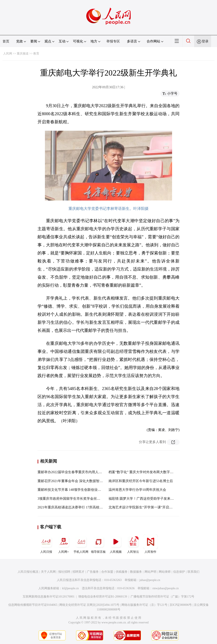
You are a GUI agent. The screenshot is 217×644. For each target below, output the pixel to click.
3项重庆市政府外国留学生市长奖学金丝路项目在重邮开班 (81, 499)
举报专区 (113, 41)
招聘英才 (78, 572)
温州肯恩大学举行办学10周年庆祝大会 (137, 490)
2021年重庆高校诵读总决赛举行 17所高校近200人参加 (78, 507)
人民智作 (150, 544)
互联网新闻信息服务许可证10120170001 (49, 597)
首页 (6, 41)
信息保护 (179, 572)
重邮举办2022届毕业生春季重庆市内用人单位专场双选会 (80, 472)
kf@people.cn (70, 588)
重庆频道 (23, 54)
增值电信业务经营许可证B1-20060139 (103, 597)
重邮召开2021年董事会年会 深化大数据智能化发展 (75, 481)
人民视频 (116, 544)
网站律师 (165, 572)
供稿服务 (122, 572)
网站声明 (150, 572)
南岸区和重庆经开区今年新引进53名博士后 (141, 481)
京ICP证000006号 (181, 605)
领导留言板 (98, 544)
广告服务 (93, 572)
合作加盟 (107, 572)
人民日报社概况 (28, 572)
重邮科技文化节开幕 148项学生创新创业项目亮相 (74, 490)
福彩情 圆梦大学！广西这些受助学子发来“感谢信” (146, 499)
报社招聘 (64, 572)
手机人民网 (81, 544)
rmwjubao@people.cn (166, 588)
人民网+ (64, 544)
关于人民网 (48, 572)
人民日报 (46, 544)
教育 (36, 54)
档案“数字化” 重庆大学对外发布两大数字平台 (143, 472)
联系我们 (193, 572)
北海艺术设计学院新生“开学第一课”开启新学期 (144, 507)
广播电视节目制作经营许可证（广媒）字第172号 (162, 597)
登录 (205, 41)
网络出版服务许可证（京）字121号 (144, 605)
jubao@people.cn (150, 580)
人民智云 (133, 544)
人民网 (8, 54)
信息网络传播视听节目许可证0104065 (33, 605)
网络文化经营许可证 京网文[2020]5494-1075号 (89, 605)
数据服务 (136, 572)
